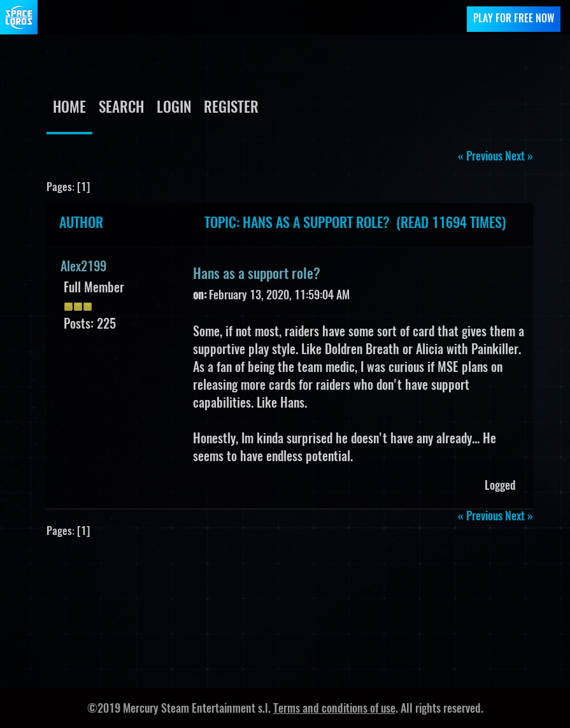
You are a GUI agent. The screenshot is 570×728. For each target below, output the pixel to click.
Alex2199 (83, 268)
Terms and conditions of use (334, 710)
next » (519, 157)
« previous (480, 157)
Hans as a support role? (257, 275)
